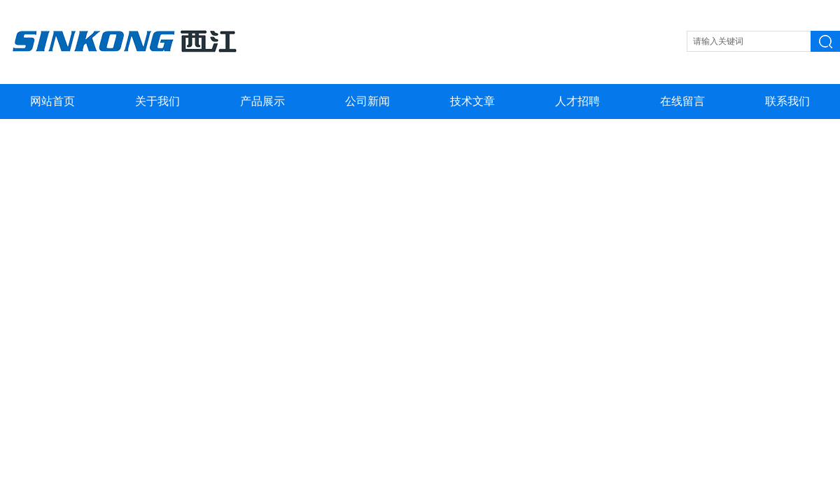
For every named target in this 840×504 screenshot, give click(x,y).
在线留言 (682, 101)
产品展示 (262, 101)
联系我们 (787, 101)
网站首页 (52, 101)
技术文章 (472, 101)
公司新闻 (367, 101)
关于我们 (157, 101)
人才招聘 (577, 101)
